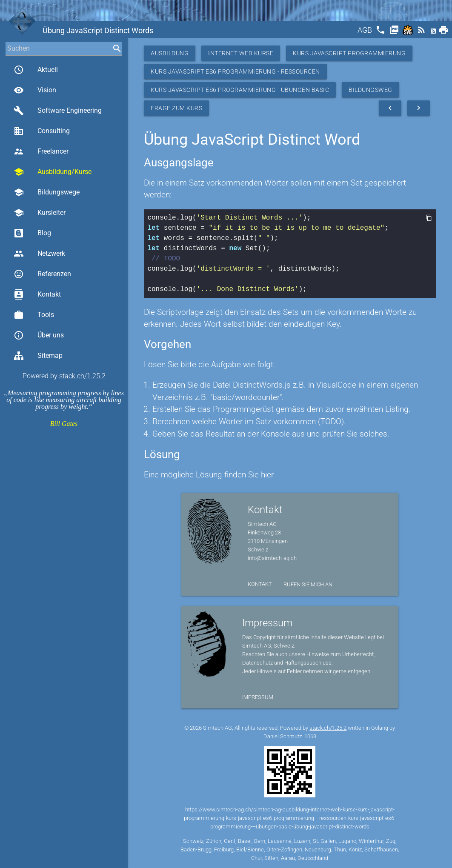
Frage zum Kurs (176, 108)
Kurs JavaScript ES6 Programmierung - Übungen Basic (240, 90)
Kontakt (37, 294)
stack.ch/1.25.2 (82, 376)
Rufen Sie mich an (308, 584)
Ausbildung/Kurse (53, 172)
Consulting (42, 131)
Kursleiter (40, 213)
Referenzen (42, 274)
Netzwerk (39, 254)
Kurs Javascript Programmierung (349, 53)
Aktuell (36, 70)
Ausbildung (170, 53)
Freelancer (41, 151)
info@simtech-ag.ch (272, 558)
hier (267, 475)
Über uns (39, 335)
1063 (310, 736)
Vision (35, 90)
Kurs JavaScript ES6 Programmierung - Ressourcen (235, 71)
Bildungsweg (370, 90)
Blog (32, 233)
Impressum (258, 697)
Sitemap (38, 356)
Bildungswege (47, 192)
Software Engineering (58, 111)
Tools (34, 315)
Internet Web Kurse (241, 53)
